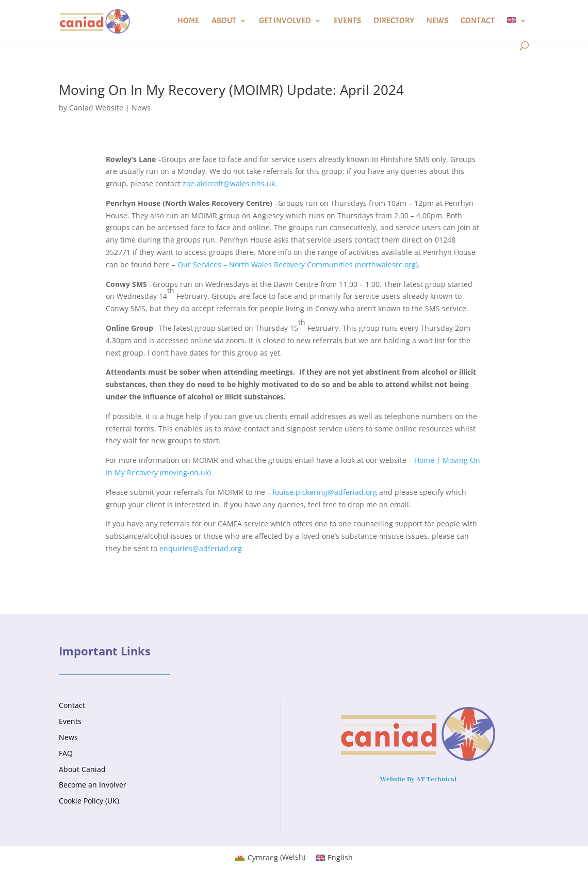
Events (347, 21)
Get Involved (285, 21)
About (224, 21)
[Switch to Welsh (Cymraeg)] (270, 857)
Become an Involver (93, 785)
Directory (394, 21)
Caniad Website (96, 108)
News (437, 21)
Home (188, 21)
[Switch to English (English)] (334, 857)
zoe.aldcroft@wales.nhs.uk (229, 183)
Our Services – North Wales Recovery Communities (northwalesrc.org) (298, 264)
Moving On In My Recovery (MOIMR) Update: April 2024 (231, 90)
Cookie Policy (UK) (89, 801)
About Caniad (82, 769)
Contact (478, 21)
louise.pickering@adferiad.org (325, 492)
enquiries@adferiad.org (201, 548)
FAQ (66, 753)
